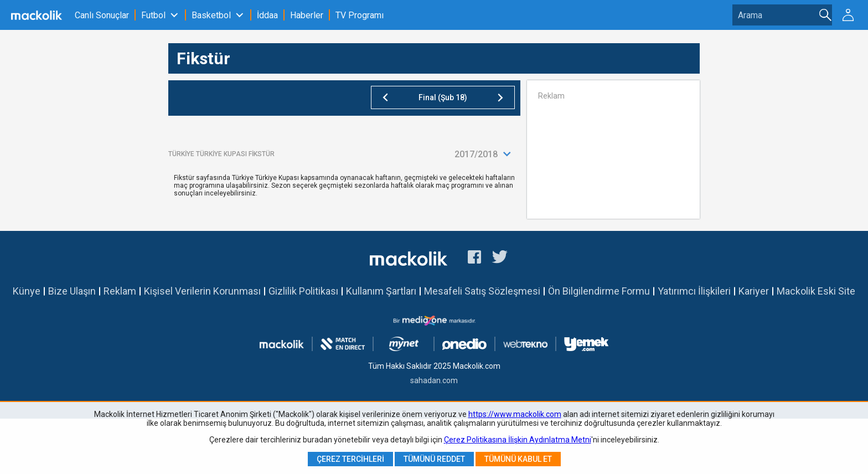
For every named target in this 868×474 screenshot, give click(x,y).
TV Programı (360, 15)
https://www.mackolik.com (515, 414)
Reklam (120, 291)
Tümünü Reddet (434, 459)
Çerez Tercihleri (350, 459)
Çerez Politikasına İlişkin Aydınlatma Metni (518, 440)
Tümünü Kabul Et (518, 459)
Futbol (153, 15)
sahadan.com (434, 380)
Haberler (307, 15)
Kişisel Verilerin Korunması (202, 291)
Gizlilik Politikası (303, 291)
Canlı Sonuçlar (102, 15)
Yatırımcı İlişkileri (694, 291)
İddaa (267, 15)
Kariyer (754, 291)
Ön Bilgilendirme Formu (599, 291)
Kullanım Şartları (381, 291)
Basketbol (211, 15)
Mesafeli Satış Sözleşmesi (482, 291)
